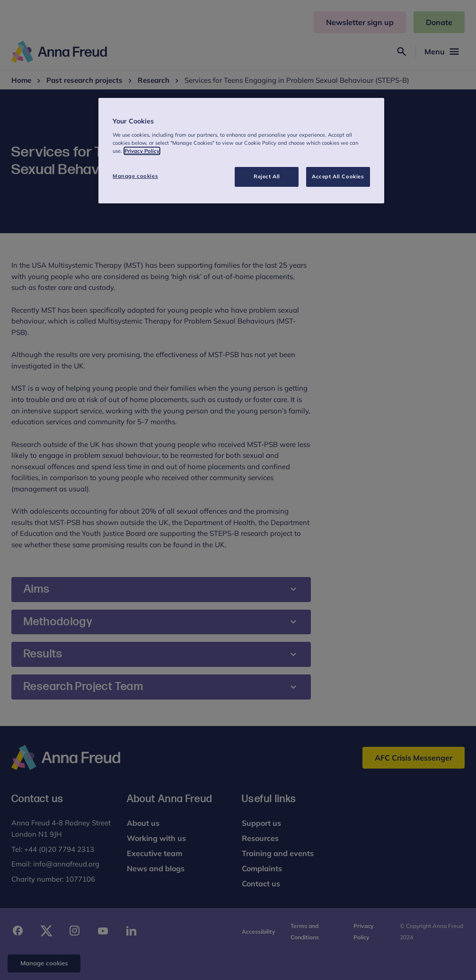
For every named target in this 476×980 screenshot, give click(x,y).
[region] (241, 151)
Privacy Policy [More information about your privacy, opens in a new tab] (142, 151)
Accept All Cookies (338, 176)
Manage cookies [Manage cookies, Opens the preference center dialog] (135, 176)
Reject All (267, 176)
